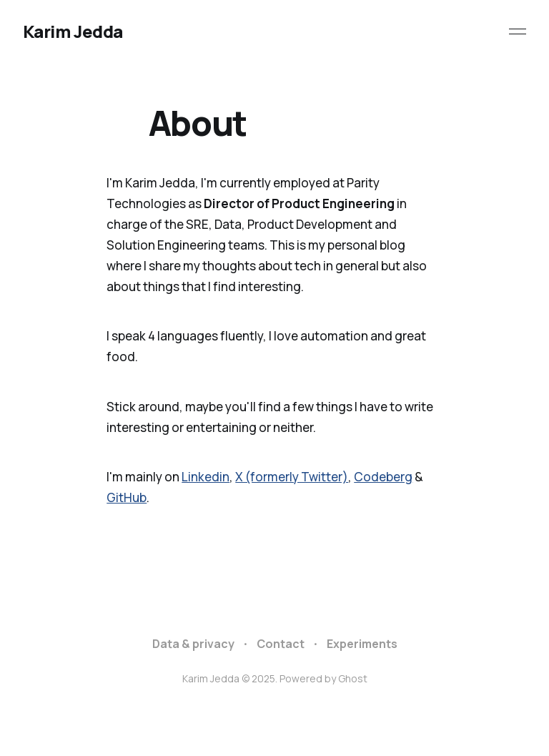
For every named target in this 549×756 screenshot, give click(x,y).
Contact (281, 644)
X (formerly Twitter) (292, 477)
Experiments (362, 644)
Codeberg (383, 477)
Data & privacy (193, 644)
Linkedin (206, 477)
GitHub (127, 497)
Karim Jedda (73, 31)
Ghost (353, 678)
